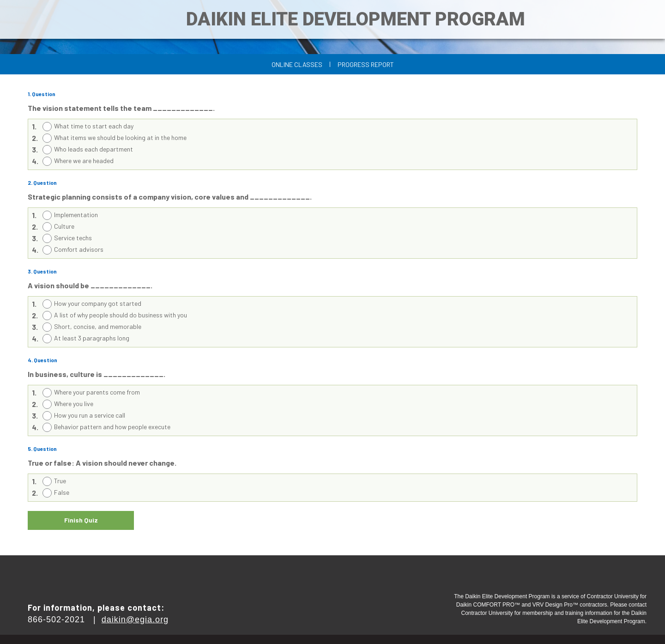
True (60, 481)
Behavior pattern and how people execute (112, 427)
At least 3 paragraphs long (92, 338)
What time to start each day (94, 126)
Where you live (74, 404)
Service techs (73, 238)
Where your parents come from (97, 392)
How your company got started (98, 303)
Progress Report (366, 64)
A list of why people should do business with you (121, 315)
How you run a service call (90, 415)
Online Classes (297, 64)
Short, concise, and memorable (98, 326)
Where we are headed (84, 161)
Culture (64, 226)
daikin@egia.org (135, 620)
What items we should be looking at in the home (120, 137)
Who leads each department (94, 149)
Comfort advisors (79, 249)
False (62, 492)
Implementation (76, 215)
